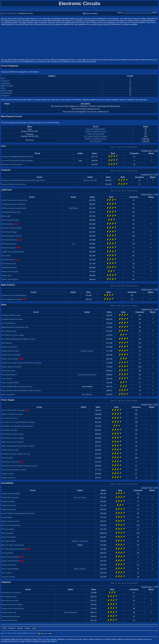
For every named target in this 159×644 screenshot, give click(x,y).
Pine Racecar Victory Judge (12, 335)
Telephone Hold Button (11, 616)
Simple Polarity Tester (10, 351)
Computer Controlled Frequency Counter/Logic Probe (23, 180)
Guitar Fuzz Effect (9, 537)
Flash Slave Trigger (9, 232)
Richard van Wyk (90, 180)
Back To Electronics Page (11, 633)
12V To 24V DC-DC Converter (96, 136)
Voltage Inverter (8, 474)
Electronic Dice (7, 224)
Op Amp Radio (7, 553)
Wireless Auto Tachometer (12, 165)
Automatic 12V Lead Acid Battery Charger (18, 422)
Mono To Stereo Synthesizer (13, 545)
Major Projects (7, 86)
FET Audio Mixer (8, 529)
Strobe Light (6, 276)
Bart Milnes (74, 208)
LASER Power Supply (10, 450)
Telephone (5, 96)
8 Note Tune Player (9, 505)
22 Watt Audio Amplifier (11, 494)
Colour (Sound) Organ (10, 220)
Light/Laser (6, 83)
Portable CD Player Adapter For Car (16, 454)
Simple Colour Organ (10, 272)
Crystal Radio (7, 517)
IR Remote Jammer (9, 244)
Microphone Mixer (9, 541)
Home (4, 13)
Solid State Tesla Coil (10, 462)
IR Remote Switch (8, 248)
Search (33, 633)
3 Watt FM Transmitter (96, 134)
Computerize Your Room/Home (14, 295)
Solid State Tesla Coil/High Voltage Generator (20, 466)
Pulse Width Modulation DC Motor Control (18, 339)
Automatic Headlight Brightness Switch (17, 157)
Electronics (13, 13)
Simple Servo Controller (11, 355)
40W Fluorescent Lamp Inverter (14, 208)
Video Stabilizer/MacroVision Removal (17, 387)
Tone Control (7, 573)
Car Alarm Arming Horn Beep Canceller (17, 161)
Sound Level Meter (9, 565)
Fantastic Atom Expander (12, 228)
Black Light (6, 216)
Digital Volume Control (10, 521)
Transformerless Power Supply (14, 470)
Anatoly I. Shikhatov (80, 541)
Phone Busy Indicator (10, 601)
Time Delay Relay (8, 371)
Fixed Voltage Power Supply (13, 438)
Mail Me (26, 633)
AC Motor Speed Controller (12, 319)
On (154, 151)
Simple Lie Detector (9, 347)
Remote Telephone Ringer (12, 605)
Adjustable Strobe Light (11, 212)
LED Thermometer (9, 264)
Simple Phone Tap (9, 612)
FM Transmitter (96, 141)
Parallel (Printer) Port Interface (14, 184)
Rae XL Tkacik (80, 498)
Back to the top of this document (124, 147)
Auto (3, 78)
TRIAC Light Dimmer (10, 279)
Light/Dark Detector (9, 268)
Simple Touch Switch (10, 359)
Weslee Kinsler (80, 569)
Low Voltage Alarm (9, 331)
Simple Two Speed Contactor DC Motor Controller (21, 363)
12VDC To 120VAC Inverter (96, 132)
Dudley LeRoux (87, 351)
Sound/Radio (7, 93)
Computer (5, 81)
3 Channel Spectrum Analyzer (13, 204)
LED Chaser (6, 256)
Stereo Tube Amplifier (10, 569)
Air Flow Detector (8, 323)
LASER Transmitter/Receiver (13, 252)
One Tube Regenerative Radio (13, 549)
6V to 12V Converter (9, 418)
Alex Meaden (87, 395)
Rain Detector (7, 343)
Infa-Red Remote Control (11, 236)
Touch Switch (7, 379)
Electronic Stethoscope (96, 129)
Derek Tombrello (70, 612)
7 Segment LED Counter (11, 315)
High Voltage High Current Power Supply (18, 446)
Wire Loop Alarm (8, 395)
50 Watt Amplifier (8, 502)
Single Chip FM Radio (10, 561)
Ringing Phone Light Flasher (13, 609)
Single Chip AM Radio (10, 557)
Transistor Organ (8, 577)
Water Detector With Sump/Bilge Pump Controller (21, 391)
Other (4, 88)
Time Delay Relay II (9, 375)
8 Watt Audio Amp (9, 509)
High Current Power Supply (12, 442)
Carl (74, 244)
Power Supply (7, 91)
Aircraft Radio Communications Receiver (18, 513)
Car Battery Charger (9, 430)
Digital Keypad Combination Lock (15, 327)
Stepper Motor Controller (11, 367)
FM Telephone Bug (9, 597)
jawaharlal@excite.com (87, 375)
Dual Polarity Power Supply (12, 434)
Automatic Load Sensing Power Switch (17, 426)
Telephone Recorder (10, 620)
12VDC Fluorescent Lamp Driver (14, 200)
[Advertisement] (80, 42)
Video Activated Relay (10, 383)
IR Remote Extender (9, 240)
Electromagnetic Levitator (12, 299)
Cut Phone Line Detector (11, 593)
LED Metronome (8, 260)
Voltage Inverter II (8, 478)
